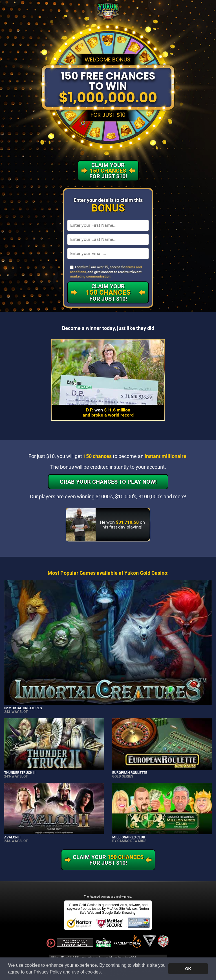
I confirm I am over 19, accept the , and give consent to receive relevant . (106, 272)
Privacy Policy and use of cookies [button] (67, 972)
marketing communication (90, 276)
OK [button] (188, 969)
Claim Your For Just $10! (108, 292)
